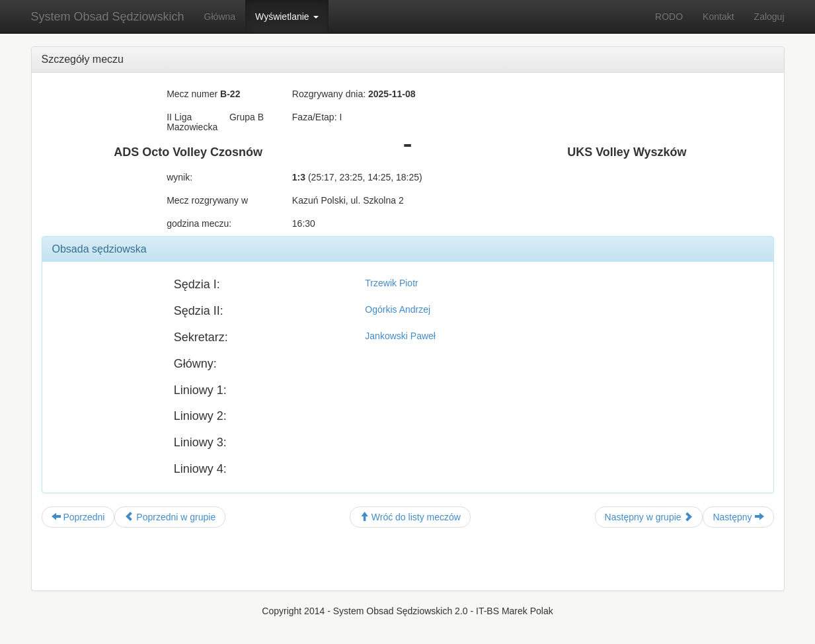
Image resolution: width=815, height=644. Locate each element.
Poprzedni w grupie (170, 517)
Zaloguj (769, 17)
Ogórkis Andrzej (398, 309)
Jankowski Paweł (400, 336)
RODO (669, 17)
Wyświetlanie (287, 17)
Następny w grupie (649, 517)
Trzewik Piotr (391, 283)
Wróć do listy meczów (410, 517)
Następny (738, 517)
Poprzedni (78, 517)
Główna (220, 17)
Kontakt (718, 17)
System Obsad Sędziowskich (108, 17)
